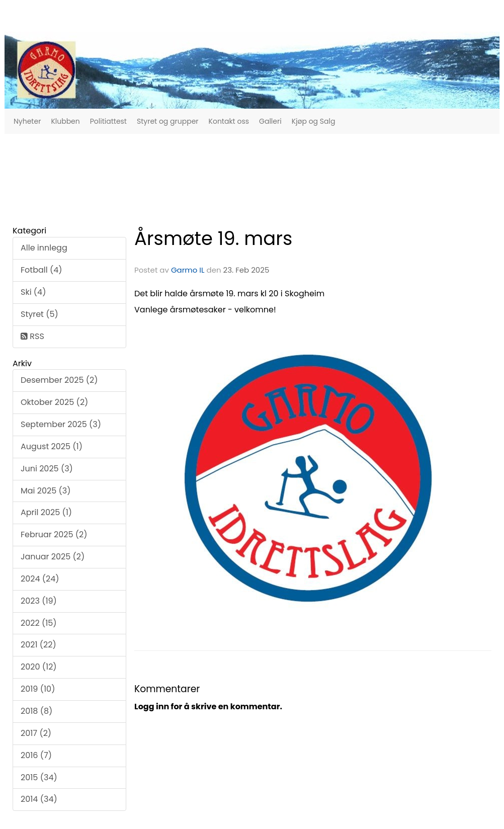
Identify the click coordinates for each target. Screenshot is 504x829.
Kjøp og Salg (314, 121)
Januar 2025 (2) (53, 557)
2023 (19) (39, 601)
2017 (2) (36, 733)
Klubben (65, 121)
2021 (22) (38, 645)
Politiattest (108, 121)
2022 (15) (39, 623)
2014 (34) (39, 799)
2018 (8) (36, 711)
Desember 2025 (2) (59, 380)
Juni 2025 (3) (47, 469)
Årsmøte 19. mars (213, 238)
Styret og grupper (168, 121)
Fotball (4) (41, 270)
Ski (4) (33, 292)
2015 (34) (39, 777)
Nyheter (27, 121)
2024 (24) (40, 579)
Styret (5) (39, 314)
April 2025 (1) (46, 512)
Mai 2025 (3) (46, 491)
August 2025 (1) (52, 446)
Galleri (270, 121)
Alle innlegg (44, 248)
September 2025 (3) (61, 424)
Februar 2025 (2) (54, 534)
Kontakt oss (229, 121)
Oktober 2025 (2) (54, 402)
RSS (32, 336)
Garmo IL (188, 270)
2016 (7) (36, 755)
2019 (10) (38, 689)
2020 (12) (39, 667)
